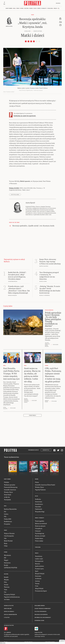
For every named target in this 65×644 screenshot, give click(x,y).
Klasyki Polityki (40, 573)
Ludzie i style (39, 559)
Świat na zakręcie (40, 526)
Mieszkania (7, 555)
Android (9, 632)
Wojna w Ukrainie (9, 533)
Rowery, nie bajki (40, 536)
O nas (37, 586)
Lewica (6, 514)
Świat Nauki (8, 495)
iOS (5, 632)
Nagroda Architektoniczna (12, 597)
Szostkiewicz (39, 504)
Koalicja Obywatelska (10, 509)
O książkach (39, 528)
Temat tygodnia (40, 521)
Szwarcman (39, 502)
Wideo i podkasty (42, 8)
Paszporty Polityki (10, 594)
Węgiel (6, 560)
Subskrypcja (46, 450)
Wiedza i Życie (8, 492)
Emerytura (7, 563)
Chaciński (38, 507)
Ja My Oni (7, 497)
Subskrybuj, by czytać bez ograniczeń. (25, 116)
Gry (5, 592)
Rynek (22, 8)
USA (5, 538)
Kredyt (6, 565)
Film (5, 582)
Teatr (32, 15)
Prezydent (7, 524)
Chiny (6, 546)
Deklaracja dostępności (41, 615)
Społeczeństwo (39, 566)
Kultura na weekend (41, 523)
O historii (38, 531)
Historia (37, 564)
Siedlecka (38, 499)
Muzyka (6, 580)
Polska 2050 (8, 519)
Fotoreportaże (39, 561)
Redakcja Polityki (9, 606)
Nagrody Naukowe (40, 490)
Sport (37, 571)
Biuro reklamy (8, 609)
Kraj (14, 8)
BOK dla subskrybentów (10, 615)
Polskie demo (39, 538)
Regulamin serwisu (40, 606)
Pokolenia (50, 8)
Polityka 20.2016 (14, 188)
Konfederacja (8, 521)
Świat (18, 8)
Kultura (27, 8)
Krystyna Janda (15, 195)
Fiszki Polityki (38, 632)
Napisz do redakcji (9, 612)
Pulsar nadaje (39, 541)
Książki (6, 577)
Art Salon (7, 599)
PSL (5, 516)
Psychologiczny (40, 533)
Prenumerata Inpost (34, 450)
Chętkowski (39, 509)
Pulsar (37, 482)
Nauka (31, 8)
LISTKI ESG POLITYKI (11, 568)
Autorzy (37, 581)
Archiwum (38, 578)
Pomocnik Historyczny (11, 487)
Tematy (37, 583)
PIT (5, 558)
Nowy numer (9, 8)
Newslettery (39, 556)
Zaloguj (58, 3)
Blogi (35, 8)
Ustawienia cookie (39, 621)
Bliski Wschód (8, 541)
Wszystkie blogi (40, 512)
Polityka (7, 482)
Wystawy (7, 587)
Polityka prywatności (40, 612)
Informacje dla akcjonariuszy (43, 617)
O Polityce (7, 617)
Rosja (6, 543)
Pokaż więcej (32, 415)
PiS (5, 512)
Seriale (6, 585)
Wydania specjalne (10, 485)
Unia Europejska (9, 536)
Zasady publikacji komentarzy (43, 609)
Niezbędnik (7, 500)
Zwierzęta (38, 576)
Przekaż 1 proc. (39, 569)
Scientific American (10, 490)
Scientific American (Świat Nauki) (45, 485)
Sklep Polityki (39, 588)
